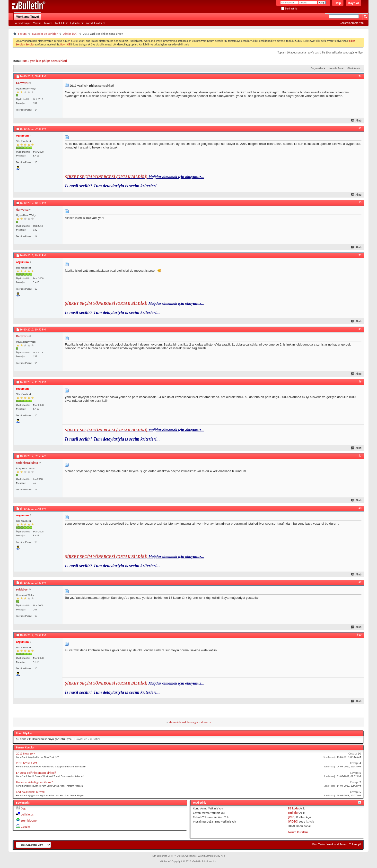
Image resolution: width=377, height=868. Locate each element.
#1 (360, 76)
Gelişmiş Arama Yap (352, 23)
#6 (360, 382)
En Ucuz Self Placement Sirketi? (36, 773)
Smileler (293, 813)
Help (338, 3)
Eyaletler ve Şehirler (45, 34)
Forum (22, 34)
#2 (360, 128)
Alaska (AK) (70, 34)
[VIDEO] (293, 821)
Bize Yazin (319, 844)
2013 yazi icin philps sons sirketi (45, 61)
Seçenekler (317, 68)
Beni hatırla (289, 9)
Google (25, 827)
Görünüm (353, 68)
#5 (360, 329)
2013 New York (26, 753)
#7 (360, 456)
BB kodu (293, 808)
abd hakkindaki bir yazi (31, 792)
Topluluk (60, 23)
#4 (360, 255)
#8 (360, 508)
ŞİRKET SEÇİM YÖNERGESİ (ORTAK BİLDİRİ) (107, 177)
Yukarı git (355, 844)
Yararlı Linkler (94, 23)
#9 (360, 582)
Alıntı (356, 121)
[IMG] (292, 817)
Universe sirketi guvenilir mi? (35, 782)
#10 (359, 635)
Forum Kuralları (298, 832)
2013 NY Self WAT (27, 763)
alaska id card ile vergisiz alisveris (190, 722)
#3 (360, 202)
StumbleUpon (30, 820)
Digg (23, 808)
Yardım (37, 23)
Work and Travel (27, 17)
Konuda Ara (335, 68)
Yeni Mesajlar (23, 23)
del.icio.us (27, 814)
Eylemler (75, 23)
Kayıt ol (354, 3)
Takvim (48, 23)
